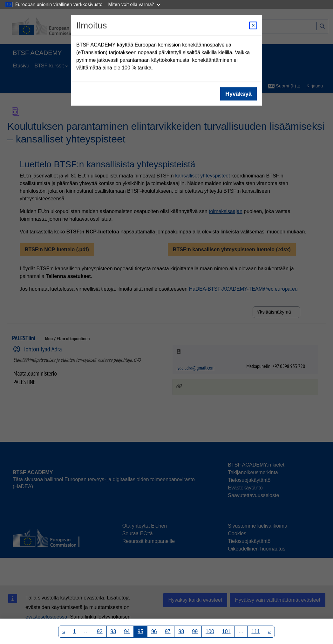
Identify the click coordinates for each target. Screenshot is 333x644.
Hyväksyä (238, 94)
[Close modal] (253, 25)
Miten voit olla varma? (134, 4)
